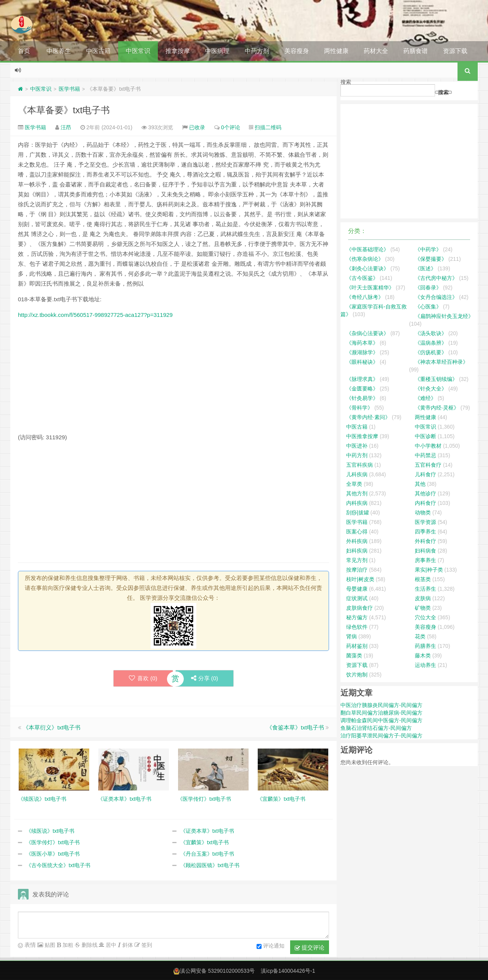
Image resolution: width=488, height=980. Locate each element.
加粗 (67, 945)
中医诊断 (425, 436)
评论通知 (270, 946)
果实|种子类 (429, 570)
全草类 (354, 484)
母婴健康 (357, 589)
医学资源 (425, 522)
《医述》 (425, 268)
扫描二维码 (268, 127)
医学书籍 (69, 89)
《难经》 (425, 398)
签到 (146, 945)
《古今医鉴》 (362, 278)
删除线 (89, 945)
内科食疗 (425, 503)
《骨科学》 (360, 408)
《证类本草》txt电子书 (207, 831)
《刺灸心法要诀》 (368, 268)
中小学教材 (428, 446)
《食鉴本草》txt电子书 (295, 727)
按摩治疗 (357, 570)
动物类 (423, 512)
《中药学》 (428, 249)
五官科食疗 (428, 465)
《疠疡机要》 (431, 352)
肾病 (352, 636)
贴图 (49, 945)
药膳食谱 (416, 51)
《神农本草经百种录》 (441, 362)
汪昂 (66, 127)
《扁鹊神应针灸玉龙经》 (444, 316)
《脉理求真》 (362, 379)
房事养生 (425, 560)
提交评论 (310, 948)
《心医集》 (428, 307)
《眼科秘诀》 (362, 362)
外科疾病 (357, 541)
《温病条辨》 (431, 343)
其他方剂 (357, 493)
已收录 (197, 127)
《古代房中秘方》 (436, 278)
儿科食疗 (425, 474)
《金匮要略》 (362, 389)
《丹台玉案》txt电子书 (207, 854)
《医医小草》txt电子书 (53, 854)
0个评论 (231, 127)
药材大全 (376, 51)
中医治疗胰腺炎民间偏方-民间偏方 (381, 705)
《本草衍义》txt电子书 (52, 727)
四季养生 (425, 532)
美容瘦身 (297, 51)
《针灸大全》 (431, 389)
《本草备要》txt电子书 (64, 110)
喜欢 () (143, 678)
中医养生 (59, 51)
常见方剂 (357, 560)
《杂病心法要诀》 (368, 333)
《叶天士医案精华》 (370, 288)
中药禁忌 (425, 455)
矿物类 (423, 608)
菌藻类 (354, 655)
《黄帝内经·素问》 (368, 417)
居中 (110, 945)
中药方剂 (257, 51)
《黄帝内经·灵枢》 (437, 408)
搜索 (346, 82)
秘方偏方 (357, 617)
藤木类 (423, 655)
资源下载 (455, 51)
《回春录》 (428, 288)
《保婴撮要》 (431, 259)
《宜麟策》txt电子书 (205, 842)
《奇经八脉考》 (365, 297)
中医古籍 (98, 51)
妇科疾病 (357, 551)
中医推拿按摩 (362, 436)
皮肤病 (423, 598)
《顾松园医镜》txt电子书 (210, 865)
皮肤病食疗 (360, 608)
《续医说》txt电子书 (50, 831)
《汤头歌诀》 (431, 333)
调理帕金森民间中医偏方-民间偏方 (381, 720)
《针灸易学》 (362, 398)
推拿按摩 (178, 51)
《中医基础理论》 (368, 249)
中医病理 (217, 51)
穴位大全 (425, 617)
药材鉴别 (357, 646)
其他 (420, 484)
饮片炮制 (357, 675)
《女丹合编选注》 (436, 297)
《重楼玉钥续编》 (436, 379)
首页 (24, 51)
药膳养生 (425, 646)
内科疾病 (357, 503)
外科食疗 (425, 541)
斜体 (127, 945)
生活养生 (425, 589)
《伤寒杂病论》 (365, 259)
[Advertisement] (173, 379)
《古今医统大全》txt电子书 (58, 865)
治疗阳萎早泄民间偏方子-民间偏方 (381, 736)
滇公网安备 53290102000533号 (218, 971)
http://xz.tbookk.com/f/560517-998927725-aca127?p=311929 (95, 315)
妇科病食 (425, 551)
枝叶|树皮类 (360, 579)
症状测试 (357, 598)
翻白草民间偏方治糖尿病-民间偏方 (381, 713)
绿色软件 (357, 627)
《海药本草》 (362, 343)
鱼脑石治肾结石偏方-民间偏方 (376, 728)
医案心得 (357, 532)
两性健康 (336, 51)
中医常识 (138, 51)
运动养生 (425, 665)
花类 (420, 636)
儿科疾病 (357, 474)
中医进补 (357, 446)
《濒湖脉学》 (362, 352)
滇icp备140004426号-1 (288, 971)
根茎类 (423, 579)
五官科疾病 (360, 465)
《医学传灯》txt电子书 (53, 842)
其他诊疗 (425, 493)
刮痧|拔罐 (358, 512)
